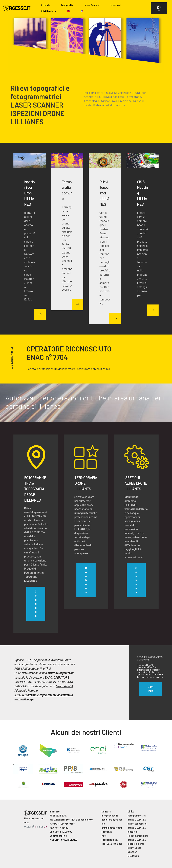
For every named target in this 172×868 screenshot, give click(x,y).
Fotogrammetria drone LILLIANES (137, 818)
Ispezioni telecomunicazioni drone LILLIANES (138, 836)
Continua (36, 604)
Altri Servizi (48, 11)
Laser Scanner (92, 5)
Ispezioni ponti (136, 844)
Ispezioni (116, 5)
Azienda (46, 5)
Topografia (67, 5)
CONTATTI (159, 8)
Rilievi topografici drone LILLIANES (137, 826)
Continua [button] (150, 689)
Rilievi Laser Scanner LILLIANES (134, 852)
